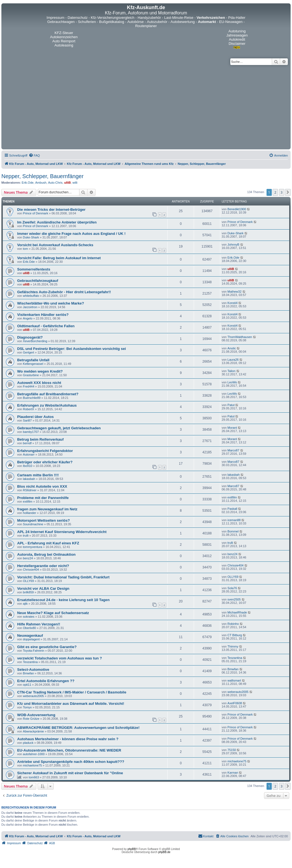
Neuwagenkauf (30, 636)
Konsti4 (233, 303)
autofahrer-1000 (34, 754)
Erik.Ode (28, 183)
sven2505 (234, 599)
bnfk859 (28, 592)
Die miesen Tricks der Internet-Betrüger (51, 210)
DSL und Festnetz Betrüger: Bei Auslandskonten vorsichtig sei (72, 349)
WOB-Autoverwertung (36, 715)
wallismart (234, 680)
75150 (232, 750)
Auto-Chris (55, 183)
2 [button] (275, 192)
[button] (288, 192)
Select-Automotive (33, 670)
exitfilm (28, 501)
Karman (233, 773)
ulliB (68, 183)
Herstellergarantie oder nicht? (43, 566)
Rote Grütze (31, 719)
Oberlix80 (29, 628)
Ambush (41, 183)
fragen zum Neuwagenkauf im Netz (47, 509)
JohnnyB (233, 245)
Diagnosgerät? (30, 337)
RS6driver (30, 490)
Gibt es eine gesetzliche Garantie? (47, 647)
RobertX (29, 409)
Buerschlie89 (32, 398)
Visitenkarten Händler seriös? (43, 315)
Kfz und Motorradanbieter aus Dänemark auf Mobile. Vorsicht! (71, 704)
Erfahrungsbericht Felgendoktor (45, 451)
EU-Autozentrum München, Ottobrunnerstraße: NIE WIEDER (69, 750)
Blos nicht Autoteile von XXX (42, 486)
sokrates (29, 617)
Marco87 (233, 450)
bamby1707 (31, 432)
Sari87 (27, 420)
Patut (231, 405)
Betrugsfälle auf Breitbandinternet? (48, 394)
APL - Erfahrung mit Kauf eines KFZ (48, 543)
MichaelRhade (237, 612)
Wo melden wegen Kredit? (40, 371)
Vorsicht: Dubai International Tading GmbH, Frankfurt (63, 577)
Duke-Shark (31, 237)
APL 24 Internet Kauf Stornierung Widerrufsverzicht (62, 532)
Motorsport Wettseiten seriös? (43, 520)
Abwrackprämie (33, 731)
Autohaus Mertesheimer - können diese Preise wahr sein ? (68, 739)
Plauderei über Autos (35, 417)
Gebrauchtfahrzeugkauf (38, 281)
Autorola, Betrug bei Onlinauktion (46, 554)
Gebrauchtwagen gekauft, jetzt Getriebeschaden (59, 428)
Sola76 (232, 588)
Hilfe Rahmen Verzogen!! (39, 624)
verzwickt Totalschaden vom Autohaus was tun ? (60, 658)
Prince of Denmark (36, 213)
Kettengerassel (33, 364)
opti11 (27, 685)
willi (75, 183)
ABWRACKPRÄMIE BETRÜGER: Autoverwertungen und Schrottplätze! (78, 728)
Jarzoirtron (30, 307)
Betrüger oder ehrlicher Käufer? (45, 462)
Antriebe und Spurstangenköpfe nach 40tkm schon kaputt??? (71, 762)
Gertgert (29, 352)
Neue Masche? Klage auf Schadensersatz (53, 613)
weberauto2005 (33, 696)
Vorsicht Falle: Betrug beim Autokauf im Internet (59, 258)
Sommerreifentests (34, 269)
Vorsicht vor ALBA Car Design (43, 588)
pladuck (28, 743)
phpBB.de (164, 852)
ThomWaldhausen (240, 337)
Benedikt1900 (237, 209)
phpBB (132, 849)
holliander (30, 513)
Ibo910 (28, 466)
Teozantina (30, 662)
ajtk (25, 604)
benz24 (28, 558)
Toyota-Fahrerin (34, 651)
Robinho (233, 624)
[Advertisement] (146, 106)
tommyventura (33, 547)
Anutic (232, 348)
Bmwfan (29, 673)
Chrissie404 (31, 570)
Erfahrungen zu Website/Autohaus (47, 405)
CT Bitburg (235, 635)
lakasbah (29, 479)
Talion (232, 371)
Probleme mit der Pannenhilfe (43, 498)
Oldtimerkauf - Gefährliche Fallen (46, 326)
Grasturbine (31, 375)
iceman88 (234, 520)
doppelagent (31, 639)
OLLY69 (29, 581)
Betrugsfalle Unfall (33, 360)
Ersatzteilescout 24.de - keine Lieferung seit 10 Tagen (63, 600)
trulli (26, 536)
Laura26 (233, 360)
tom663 (34, 777)
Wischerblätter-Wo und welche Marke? (51, 303)
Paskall (232, 509)
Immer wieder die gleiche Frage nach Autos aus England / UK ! (71, 234)
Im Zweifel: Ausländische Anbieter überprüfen (57, 222)
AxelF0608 (235, 703)
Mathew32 (235, 292)
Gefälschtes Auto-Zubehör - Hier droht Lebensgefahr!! (64, 292)
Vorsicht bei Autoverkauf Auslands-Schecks (55, 245)
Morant (232, 428)
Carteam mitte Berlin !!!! (38, 475)
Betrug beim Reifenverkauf (40, 439)
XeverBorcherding (35, 341)
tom (25, 249)
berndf (27, 443)
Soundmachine (33, 524)
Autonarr (29, 454)
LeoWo (232, 382)
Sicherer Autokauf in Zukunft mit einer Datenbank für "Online (70, 773)
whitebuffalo (31, 296)
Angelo (28, 318)
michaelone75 (33, 765)
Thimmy (233, 646)
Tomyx (27, 707)
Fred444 (29, 386)
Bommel (233, 531)
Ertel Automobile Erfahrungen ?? (46, 681)
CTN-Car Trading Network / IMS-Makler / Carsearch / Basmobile (72, 692)
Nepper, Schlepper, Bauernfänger (42, 176)
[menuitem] (34, 155)
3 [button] (282, 192)
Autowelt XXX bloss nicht (39, 383)
